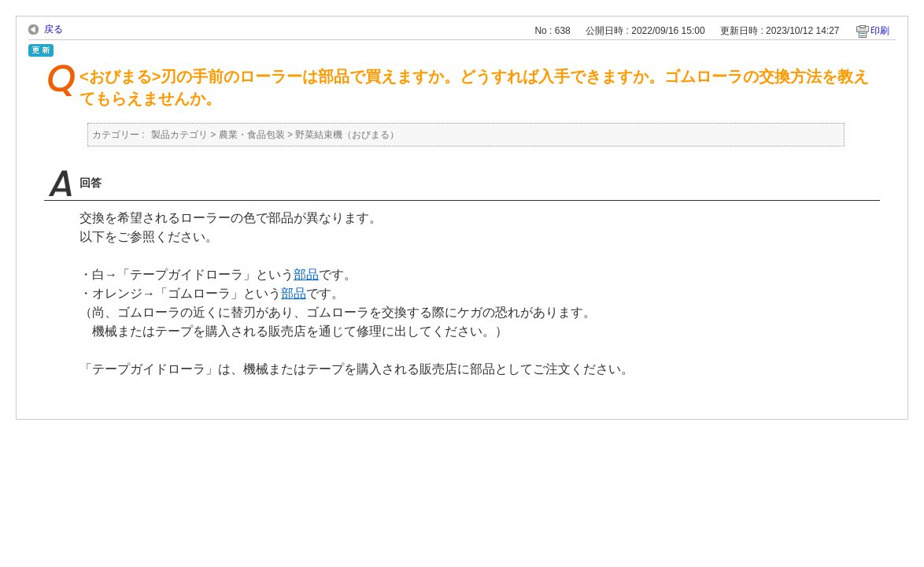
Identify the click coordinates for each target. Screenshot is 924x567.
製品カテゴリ (179, 135)
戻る (54, 29)
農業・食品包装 (252, 135)
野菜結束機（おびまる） (347, 135)
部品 (306, 274)
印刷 (880, 31)
